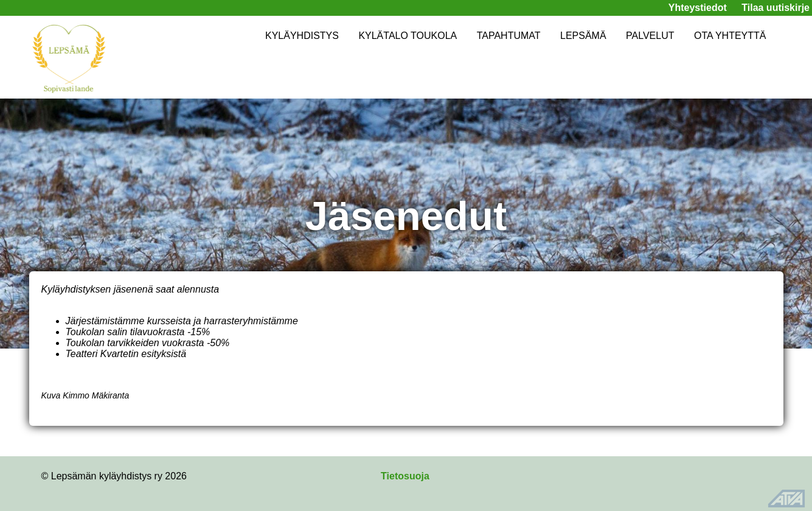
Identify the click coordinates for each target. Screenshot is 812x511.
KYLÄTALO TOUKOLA (408, 36)
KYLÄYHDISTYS (302, 36)
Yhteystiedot (698, 8)
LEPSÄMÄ (583, 36)
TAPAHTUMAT (509, 36)
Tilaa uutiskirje (776, 8)
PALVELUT (650, 36)
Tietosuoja (405, 476)
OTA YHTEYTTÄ (730, 36)
